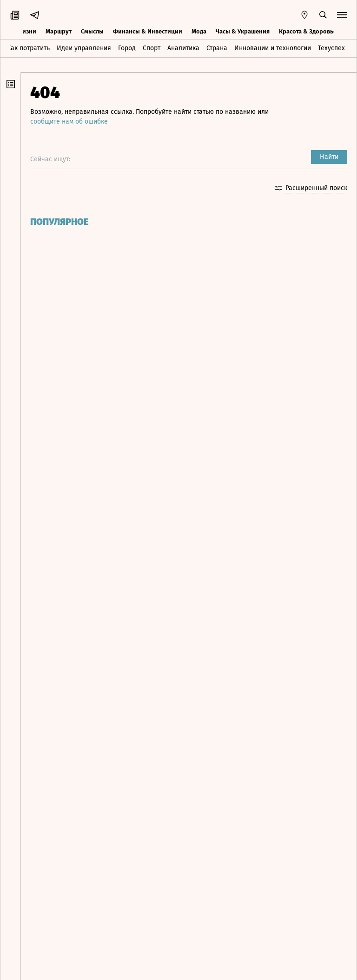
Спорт (152, 48)
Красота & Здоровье (308, 31)
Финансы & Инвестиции (148, 31)
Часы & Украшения (243, 31)
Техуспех (331, 48)
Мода (199, 31)
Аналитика (183, 48)
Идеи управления (84, 48)
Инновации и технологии (273, 48)
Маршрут (59, 31)
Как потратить (28, 48)
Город (127, 48)
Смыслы (92, 31)
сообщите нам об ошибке (69, 122)
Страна (217, 48)
